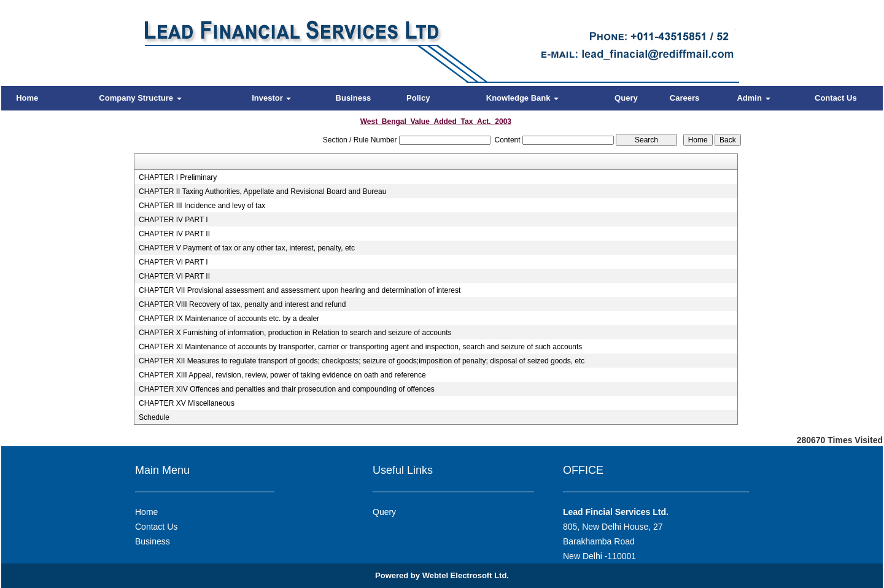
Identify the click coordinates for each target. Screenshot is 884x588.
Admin (753, 98)
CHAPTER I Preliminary (178, 177)
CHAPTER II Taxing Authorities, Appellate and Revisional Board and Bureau (262, 191)
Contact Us (836, 98)
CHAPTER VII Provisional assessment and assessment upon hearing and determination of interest (300, 290)
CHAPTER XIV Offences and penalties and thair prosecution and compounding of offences (287, 389)
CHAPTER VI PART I (173, 262)
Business (354, 98)
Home (27, 98)
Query (626, 98)
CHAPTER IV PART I (173, 220)
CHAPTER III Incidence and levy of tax (202, 206)
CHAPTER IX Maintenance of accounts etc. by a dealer (229, 319)
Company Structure (140, 98)
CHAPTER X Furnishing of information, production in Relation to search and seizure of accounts (295, 333)
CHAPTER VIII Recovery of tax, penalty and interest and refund (242, 304)
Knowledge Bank (522, 98)
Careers (684, 98)
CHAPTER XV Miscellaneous (187, 403)
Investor (271, 98)
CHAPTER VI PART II (174, 276)
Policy (418, 98)
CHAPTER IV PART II (174, 234)
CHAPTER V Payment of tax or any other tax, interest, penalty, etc (247, 248)
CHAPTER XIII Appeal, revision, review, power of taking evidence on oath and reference (282, 375)
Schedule (154, 417)
